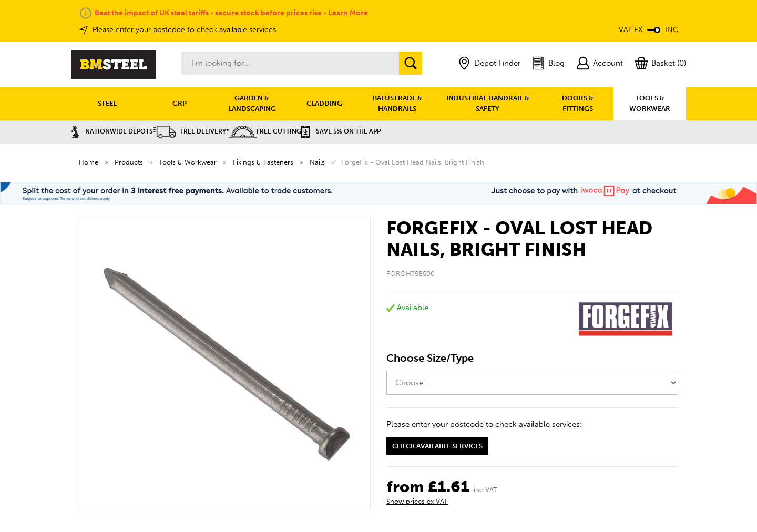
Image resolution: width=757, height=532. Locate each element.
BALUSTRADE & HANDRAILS (397, 103)
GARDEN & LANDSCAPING (252, 103)
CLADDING (324, 103)
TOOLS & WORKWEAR (650, 103)
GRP (180, 103)
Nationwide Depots (112, 131)
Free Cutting (265, 131)
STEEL (107, 103)
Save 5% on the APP (341, 131)
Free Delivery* (191, 131)
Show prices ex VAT (417, 501)
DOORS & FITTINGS (578, 103)
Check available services (437, 446)
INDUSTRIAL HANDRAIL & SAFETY (488, 103)
